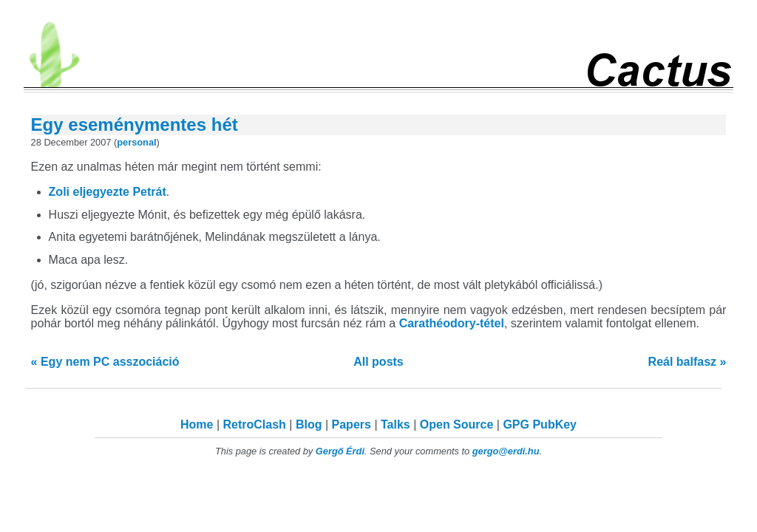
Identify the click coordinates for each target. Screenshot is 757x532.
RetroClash (255, 424)
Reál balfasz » (688, 362)
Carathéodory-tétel (452, 323)
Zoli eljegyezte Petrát (108, 192)
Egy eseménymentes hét (135, 125)
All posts (378, 362)
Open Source (457, 424)
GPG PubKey (540, 424)
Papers (352, 424)
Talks (396, 424)
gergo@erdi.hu (506, 451)
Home (197, 424)
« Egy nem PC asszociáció (105, 362)
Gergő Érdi (340, 451)
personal (136, 142)
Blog (309, 424)
